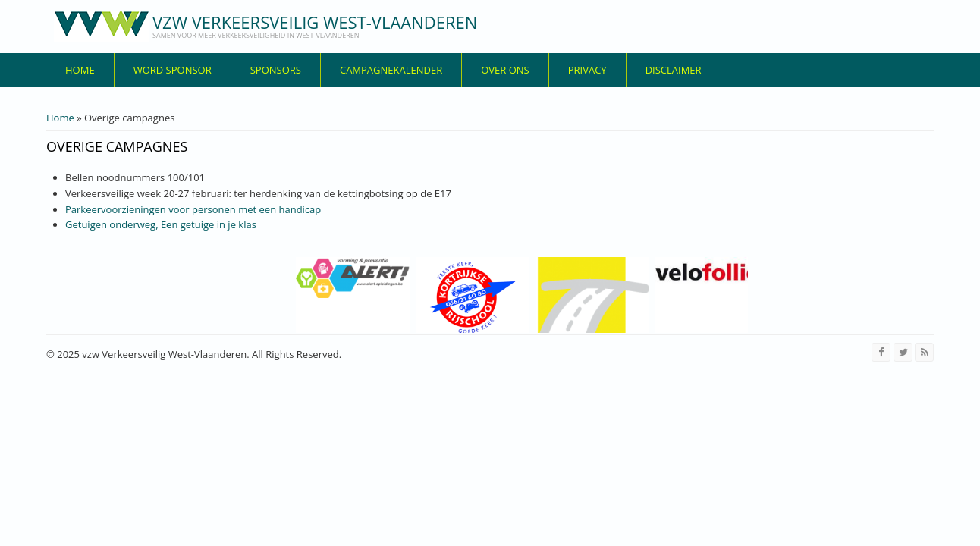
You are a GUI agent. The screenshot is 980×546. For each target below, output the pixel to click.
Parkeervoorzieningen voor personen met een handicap (193, 209)
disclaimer (674, 70)
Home (80, 70)
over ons (505, 70)
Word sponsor (173, 70)
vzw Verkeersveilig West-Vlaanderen (315, 22)
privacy (587, 70)
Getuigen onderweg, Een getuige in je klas (161, 224)
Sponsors (276, 70)
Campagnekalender (391, 70)
